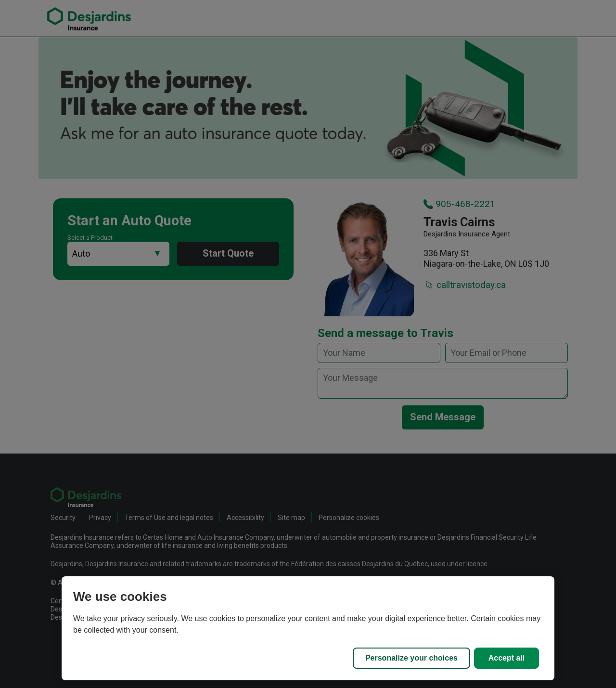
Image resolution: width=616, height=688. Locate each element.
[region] (308, 628)
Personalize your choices (411, 658)
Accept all (507, 658)
